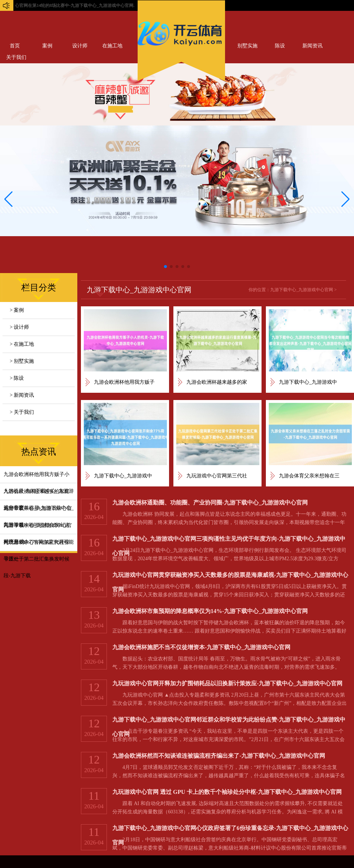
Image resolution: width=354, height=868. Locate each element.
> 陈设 (17, 378)
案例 (47, 46)
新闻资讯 (312, 46)
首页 (15, 46)
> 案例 (17, 310)
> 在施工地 (22, 344)
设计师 (80, 46)
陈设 (280, 46)
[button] (346, 199)
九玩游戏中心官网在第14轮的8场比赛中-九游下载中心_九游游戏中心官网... (116, 5)
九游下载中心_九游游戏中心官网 (302, 290)
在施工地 (112, 46)
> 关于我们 (22, 412)
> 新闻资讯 (22, 395)
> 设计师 (19, 327)
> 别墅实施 (22, 361)
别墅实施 (247, 46)
